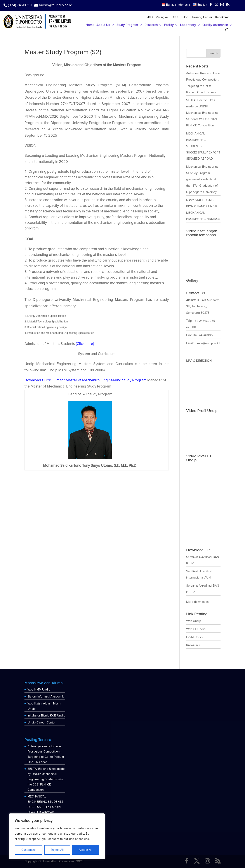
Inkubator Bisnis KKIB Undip (46, 716)
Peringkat (162, 17)
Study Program (127, 25)
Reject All (57, 850)
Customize (29, 850)
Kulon (185, 17)
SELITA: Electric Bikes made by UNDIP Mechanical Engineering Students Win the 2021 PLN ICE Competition (202, 113)
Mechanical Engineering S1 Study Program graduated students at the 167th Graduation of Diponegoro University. (202, 179)
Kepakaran (222, 17)
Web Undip (194, 621)
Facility (169, 25)
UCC (175, 17)
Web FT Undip (196, 629)
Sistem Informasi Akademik (46, 697)
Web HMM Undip (39, 690)
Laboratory (188, 25)
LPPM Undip (194, 637)
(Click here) (85, 344)
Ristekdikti (193, 645)
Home (90, 25)
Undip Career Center (42, 722)
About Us (103, 25)
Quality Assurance (215, 25)
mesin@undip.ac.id (207, 343)
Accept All (85, 850)
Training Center (202, 17)
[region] (57, 836)
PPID (150, 17)
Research (151, 25)
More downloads (197, 602)
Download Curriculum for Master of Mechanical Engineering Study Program (85, 380)
